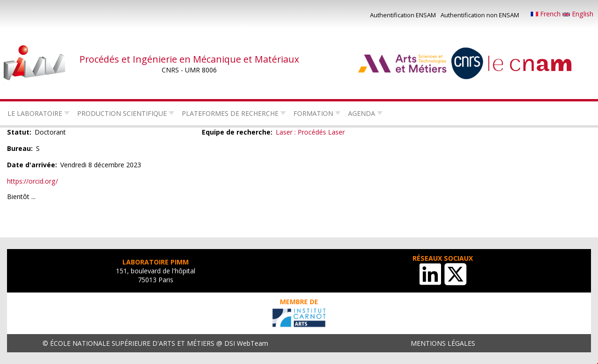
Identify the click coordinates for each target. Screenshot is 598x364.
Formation (313, 113)
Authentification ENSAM (403, 15)
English (578, 14)
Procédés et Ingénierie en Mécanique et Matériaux (189, 59)
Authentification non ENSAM (480, 15)
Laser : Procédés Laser (310, 132)
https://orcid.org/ (32, 181)
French (547, 14)
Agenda (362, 113)
